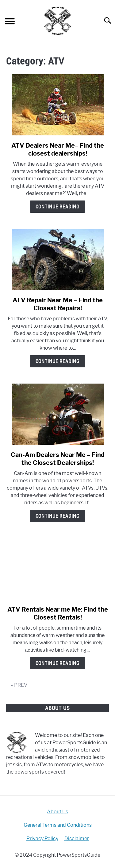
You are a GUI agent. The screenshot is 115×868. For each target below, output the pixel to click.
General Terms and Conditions (58, 825)
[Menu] (10, 22)
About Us (57, 812)
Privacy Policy (42, 839)
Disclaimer (77, 839)
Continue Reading (57, 207)
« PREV (19, 685)
